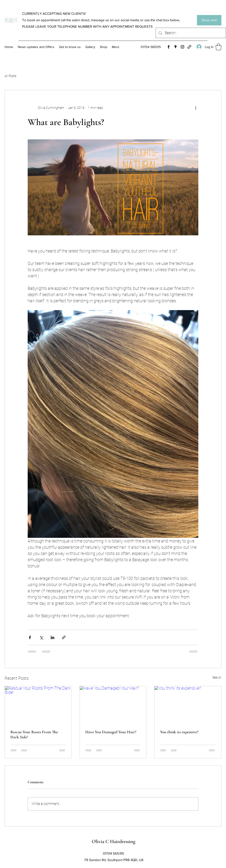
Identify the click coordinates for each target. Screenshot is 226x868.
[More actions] (196, 108)
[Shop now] (209, 20)
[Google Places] (175, 47)
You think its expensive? (179, 732)
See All (217, 677)
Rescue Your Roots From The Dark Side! (34, 734)
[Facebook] (169, 47)
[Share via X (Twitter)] (41, 637)
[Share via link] (64, 637)
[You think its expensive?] (188, 705)
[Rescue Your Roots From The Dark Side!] (38, 705)
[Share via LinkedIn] (52, 637)
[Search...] (190, 33)
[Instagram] (182, 47)
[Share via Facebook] (30, 637)
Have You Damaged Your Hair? (111, 732)
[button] (219, 47)
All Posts (10, 76)
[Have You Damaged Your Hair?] (113, 705)
